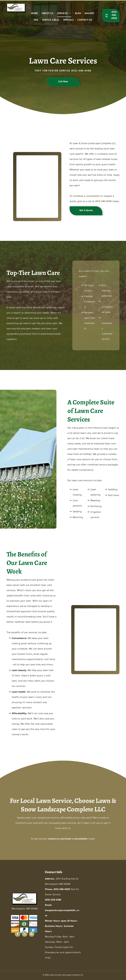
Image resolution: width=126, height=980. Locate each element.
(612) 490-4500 (81, 71)
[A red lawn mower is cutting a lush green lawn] (89, 640)
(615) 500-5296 (53, 900)
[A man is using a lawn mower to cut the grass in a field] (31, 174)
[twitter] (25, 934)
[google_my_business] (32, 934)
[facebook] (18, 934)
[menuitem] (35, 14)
